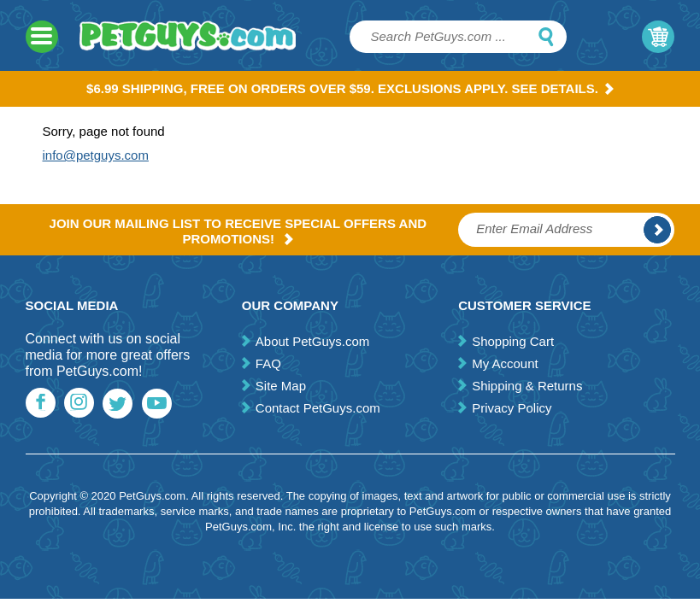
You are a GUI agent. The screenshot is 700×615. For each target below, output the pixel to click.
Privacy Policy (512, 408)
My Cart (658, 37)
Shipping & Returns (527, 386)
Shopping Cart (513, 341)
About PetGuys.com (312, 341)
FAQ (268, 363)
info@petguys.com (96, 155)
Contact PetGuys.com (318, 408)
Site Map (281, 386)
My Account (505, 363)
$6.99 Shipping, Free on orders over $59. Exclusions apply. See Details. (350, 88)
